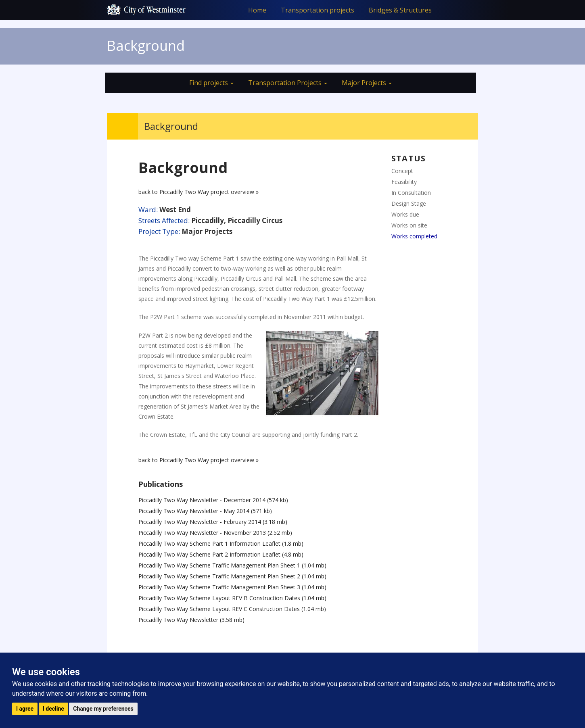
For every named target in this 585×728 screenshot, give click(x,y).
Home (257, 10)
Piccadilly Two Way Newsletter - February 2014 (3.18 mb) (213, 522)
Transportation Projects (288, 83)
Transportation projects (318, 10)
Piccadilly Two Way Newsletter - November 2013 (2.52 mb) (215, 533)
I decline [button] (53, 709)
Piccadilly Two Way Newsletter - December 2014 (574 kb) (213, 500)
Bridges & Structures (400, 10)
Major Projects (367, 83)
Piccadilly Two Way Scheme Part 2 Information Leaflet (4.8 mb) (221, 554)
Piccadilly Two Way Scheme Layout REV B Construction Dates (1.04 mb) (232, 598)
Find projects (211, 83)
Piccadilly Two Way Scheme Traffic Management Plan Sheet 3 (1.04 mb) (232, 587)
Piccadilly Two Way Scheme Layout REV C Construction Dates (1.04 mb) (232, 609)
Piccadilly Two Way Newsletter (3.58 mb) (191, 620)
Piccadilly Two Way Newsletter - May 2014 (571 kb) (205, 511)
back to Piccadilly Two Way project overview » (198, 192)
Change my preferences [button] (103, 709)
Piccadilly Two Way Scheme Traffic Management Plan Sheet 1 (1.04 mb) (232, 565)
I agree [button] (25, 709)
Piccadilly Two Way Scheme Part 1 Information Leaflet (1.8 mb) (221, 543)
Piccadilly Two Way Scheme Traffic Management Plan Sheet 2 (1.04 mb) (232, 576)
